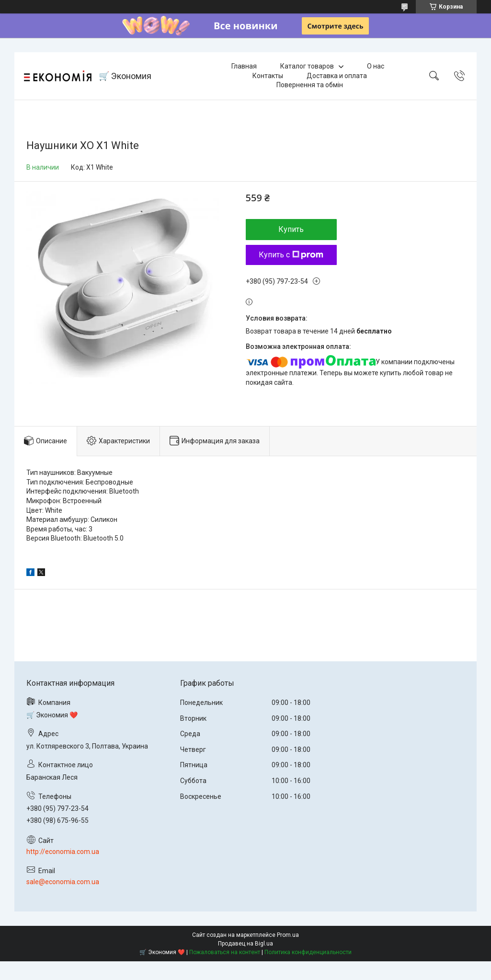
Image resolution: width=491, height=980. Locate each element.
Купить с (291, 255)
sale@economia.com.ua (63, 882)
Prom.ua (288, 935)
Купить (291, 229)
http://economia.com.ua (63, 852)
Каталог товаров (307, 66)
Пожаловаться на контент (225, 952)
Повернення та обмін (310, 85)
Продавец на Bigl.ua (245, 944)
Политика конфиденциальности (308, 952)
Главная (244, 66)
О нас (376, 66)
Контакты (268, 76)
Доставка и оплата (337, 76)
